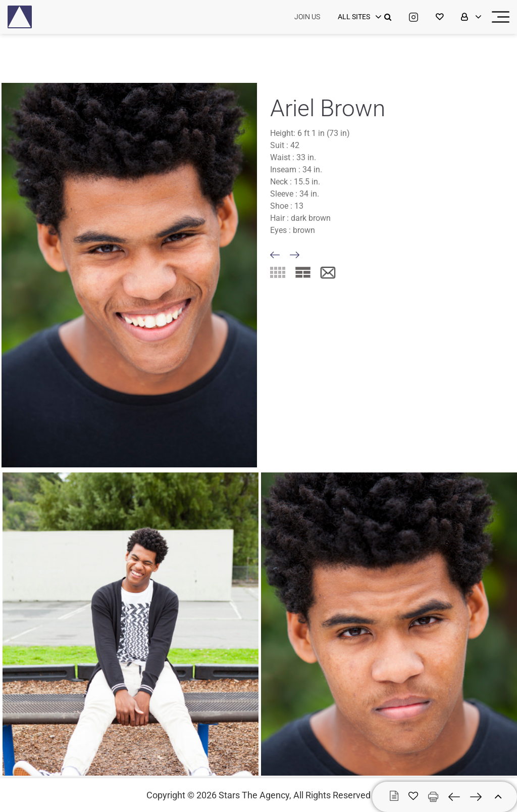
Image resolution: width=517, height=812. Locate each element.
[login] (358, 17)
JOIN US (307, 17)
